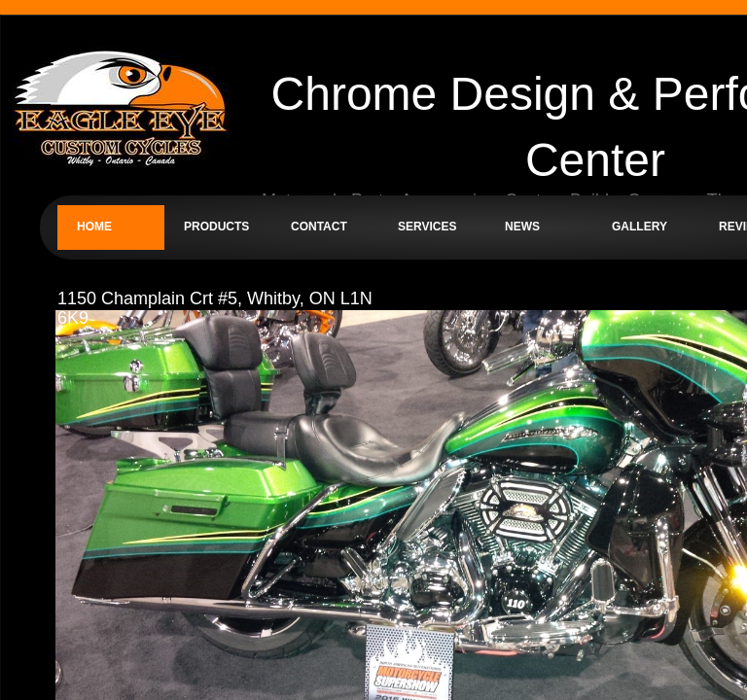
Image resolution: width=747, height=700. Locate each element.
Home (94, 227)
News (522, 227)
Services (427, 227)
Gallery (640, 227)
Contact (319, 227)
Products (216, 227)
